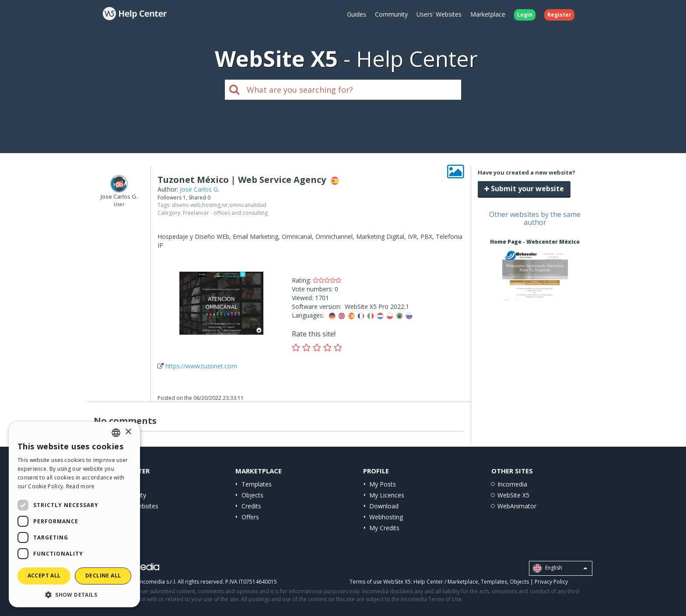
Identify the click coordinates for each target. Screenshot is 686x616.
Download (384, 506)
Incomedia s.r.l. (157, 582)
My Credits (384, 528)
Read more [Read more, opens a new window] (80, 486)
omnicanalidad (248, 205)
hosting (211, 205)
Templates (257, 484)
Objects (252, 495)
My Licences (387, 495)
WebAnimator (517, 506)
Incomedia (512, 484)
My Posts (383, 484)
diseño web (186, 205)
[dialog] (74, 514)
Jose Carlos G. (199, 189)
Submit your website (524, 189)
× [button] (128, 432)
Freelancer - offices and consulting (225, 213)
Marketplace (488, 14)
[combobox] (116, 433)
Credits (251, 506)
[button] (74, 594)
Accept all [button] (44, 576)
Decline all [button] (103, 576)
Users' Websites (439, 14)
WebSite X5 (513, 495)
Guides (357, 14)
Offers (250, 517)
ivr (225, 205)
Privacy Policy (551, 582)
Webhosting (386, 517)
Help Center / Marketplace (446, 582)
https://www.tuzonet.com (201, 366)
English (560, 568)
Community (391, 14)
